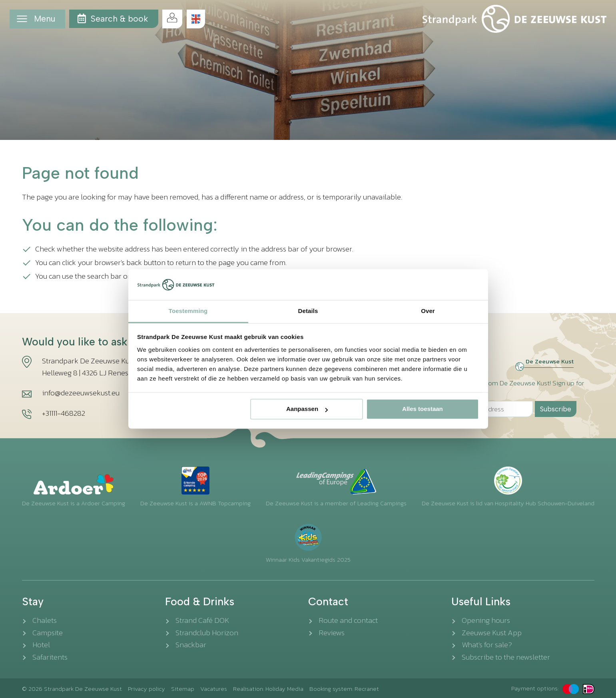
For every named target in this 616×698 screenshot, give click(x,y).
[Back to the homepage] (514, 19)
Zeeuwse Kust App (492, 633)
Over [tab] (428, 311)
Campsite (48, 633)
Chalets (45, 620)
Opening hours (486, 620)
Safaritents (50, 657)
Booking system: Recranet (344, 689)
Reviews (332, 633)
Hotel (41, 645)
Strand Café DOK (202, 620)
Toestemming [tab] (188, 311)
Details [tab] (308, 311)
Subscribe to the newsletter (506, 657)
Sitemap (183, 689)
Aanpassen (307, 409)
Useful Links (481, 602)
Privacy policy (147, 689)
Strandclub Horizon (207, 633)
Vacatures (214, 689)
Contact (328, 602)
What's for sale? (487, 645)
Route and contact (348, 620)
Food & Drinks (200, 602)
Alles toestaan (423, 409)
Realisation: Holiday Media (268, 689)
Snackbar (191, 645)
